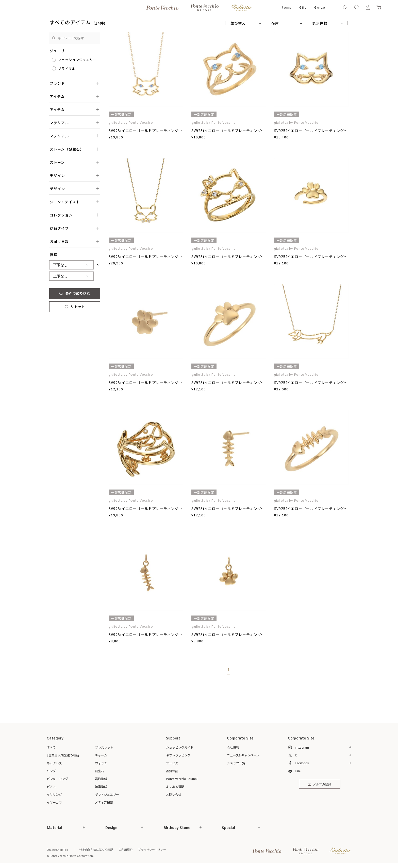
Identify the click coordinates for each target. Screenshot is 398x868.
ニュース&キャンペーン (243, 755)
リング (51, 771)
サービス (172, 763)
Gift (303, 8)
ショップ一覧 (236, 763)
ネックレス (54, 763)
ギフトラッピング (178, 755)
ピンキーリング (57, 779)
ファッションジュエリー (77, 60)
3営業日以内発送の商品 (63, 755)
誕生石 (99, 771)
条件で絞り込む (74, 293)
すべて (51, 747)
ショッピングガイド (180, 747)
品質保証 (172, 771)
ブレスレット (104, 747)
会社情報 (233, 747)
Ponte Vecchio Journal (182, 779)
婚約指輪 (101, 779)
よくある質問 (175, 786)
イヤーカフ (54, 802)
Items (286, 8)
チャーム (101, 755)
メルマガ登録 (319, 785)
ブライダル (67, 69)
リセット (74, 307)
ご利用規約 (126, 849)
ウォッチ (101, 763)
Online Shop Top (57, 849)
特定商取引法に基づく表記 (96, 849)
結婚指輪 (101, 786)
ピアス (51, 786)
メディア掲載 (104, 802)
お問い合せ (174, 794)
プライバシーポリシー (152, 849)
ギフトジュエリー (107, 794)
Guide (320, 8)
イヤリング (54, 794)
